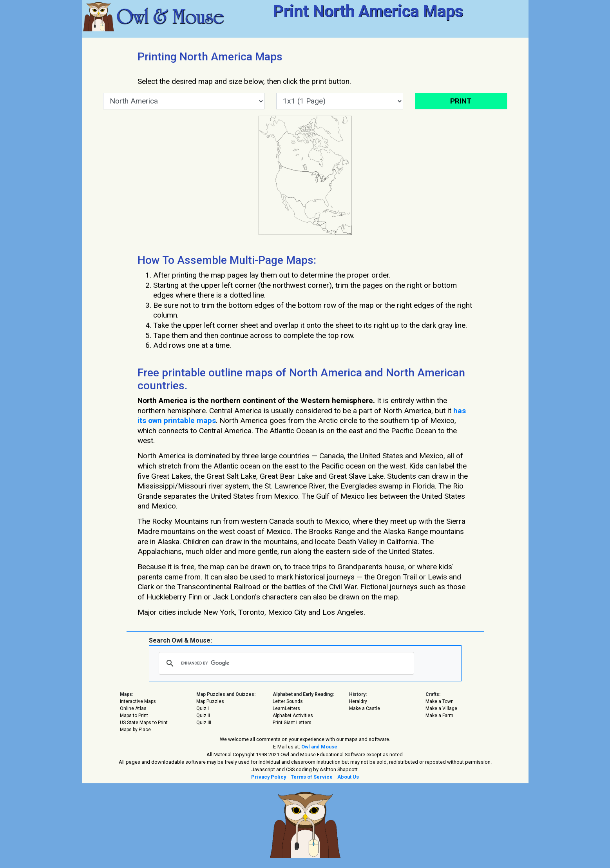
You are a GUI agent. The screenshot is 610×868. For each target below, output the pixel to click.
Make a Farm (439, 715)
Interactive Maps (138, 701)
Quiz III (204, 723)
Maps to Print (134, 715)
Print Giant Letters (292, 723)
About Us (348, 777)
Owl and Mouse (319, 747)
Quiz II (203, 715)
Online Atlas (133, 708)
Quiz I (203, 708)
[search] (285, 663)
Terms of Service (312, 777)
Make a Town (440, 701)
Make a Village (441, 708)
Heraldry (358, 701)
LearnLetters (286, 708)
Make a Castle (365, 708)
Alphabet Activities (293, 715)
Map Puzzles (210, 701)
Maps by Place (135, 730)
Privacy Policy (269, 777)
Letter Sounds (288, 701)
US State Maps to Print (144, 723)
